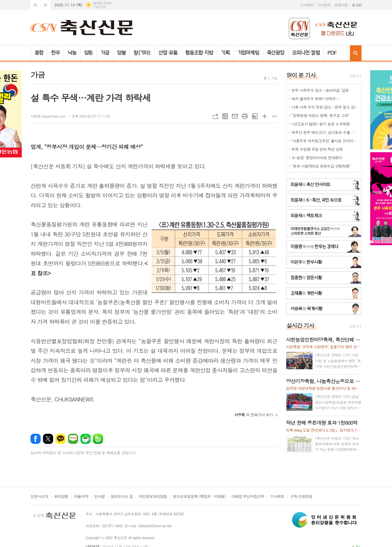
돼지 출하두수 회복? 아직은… (315, 99)
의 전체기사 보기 (254, 415)
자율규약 (81, 497)
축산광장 (276, 53)
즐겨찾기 (46, 5)
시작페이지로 (35, 5)
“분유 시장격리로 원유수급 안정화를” (321, 166)
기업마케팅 (248, 53)
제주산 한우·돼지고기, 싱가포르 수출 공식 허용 (325, 132)
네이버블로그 (73, 439)
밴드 (98, 439)
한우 (55, 53)
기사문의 (324, 5)
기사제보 (307, 5)
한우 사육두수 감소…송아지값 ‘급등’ (321, 90)
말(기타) (142, 53)
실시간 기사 (300, 325)
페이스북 (36, 439)
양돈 (89, 53)
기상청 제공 (99, 7)
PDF (332, 53)
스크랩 (255, 116)
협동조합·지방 (199, 53)
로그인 (357, 5)
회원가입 (341, 5)
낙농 (72, 53)
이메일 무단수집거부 (248, 497)
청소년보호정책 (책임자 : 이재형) (199, 497)
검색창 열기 (356, 53)
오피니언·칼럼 (306, 53)
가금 (105, 53)
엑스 (48, 439)
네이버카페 (86, 439)
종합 (39, 53)
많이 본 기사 (301, 75)
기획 (225, 53)
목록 (225, 116)
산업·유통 (168, 53)
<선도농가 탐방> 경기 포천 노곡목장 (321, 124)
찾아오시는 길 (122, 497)
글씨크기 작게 (274, 116)
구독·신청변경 (301, 497)
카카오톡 (61, 439)
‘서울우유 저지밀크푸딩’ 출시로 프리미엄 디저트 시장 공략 (325, 141)
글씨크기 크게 (265, 116)
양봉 (121, 53)
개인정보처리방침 (153, 497)
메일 (235, 116)
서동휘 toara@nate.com (48, 116)
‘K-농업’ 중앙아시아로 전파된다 (317, 158)
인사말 (99, 497)
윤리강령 (61, 497)
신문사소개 (39, 497)
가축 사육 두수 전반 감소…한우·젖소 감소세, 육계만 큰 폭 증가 (325, 107)
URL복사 (215, 116)
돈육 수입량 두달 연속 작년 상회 (317, 149)
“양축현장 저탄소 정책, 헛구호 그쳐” (321, 115)
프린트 (245, 116)
